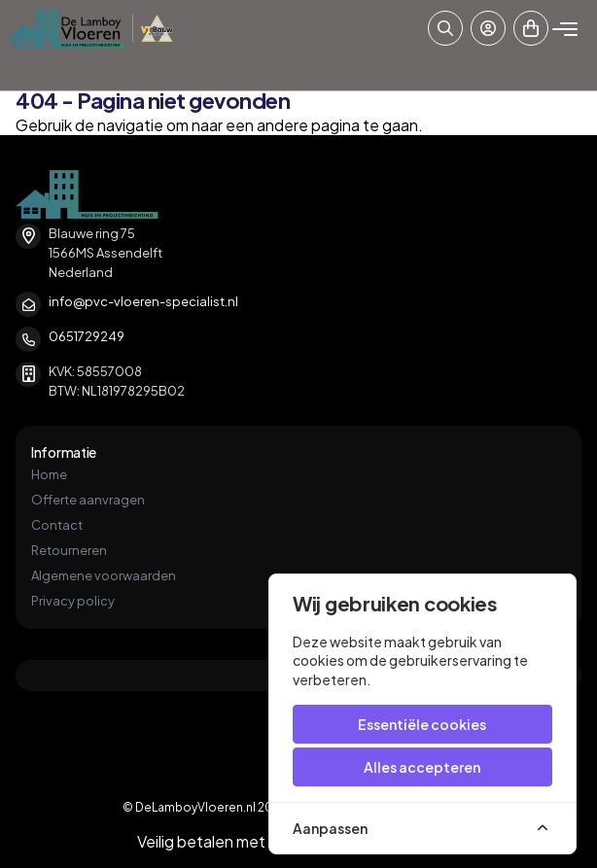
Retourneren (69, 550)
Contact (57, 525)
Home (49, 474)
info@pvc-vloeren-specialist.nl (143, 301)
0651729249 (87, 336)
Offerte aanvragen (88, 500)
